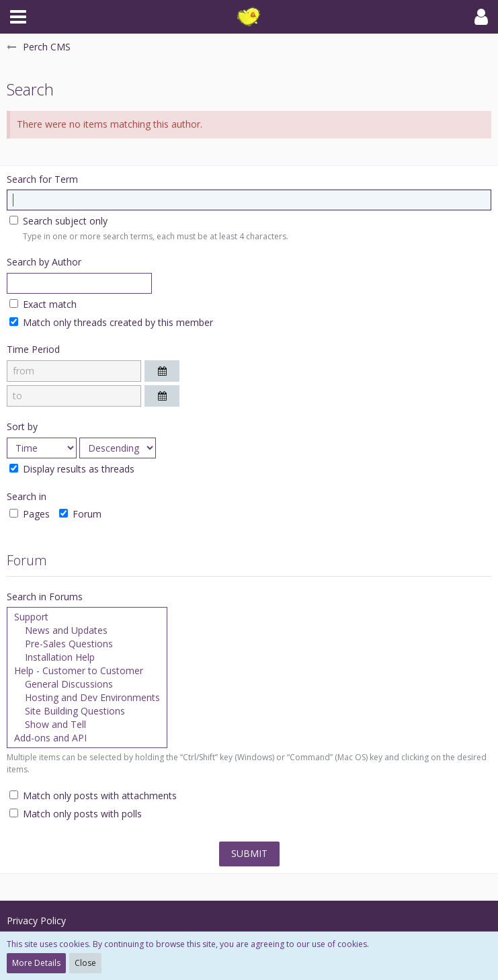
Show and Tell (87, 725)
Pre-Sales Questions (87, 644)
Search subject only (58, 221)
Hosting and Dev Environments (87, 698)
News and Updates (87, 630)
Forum (80, 514)
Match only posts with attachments (93, 795)
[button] (18, 17)
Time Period (33, 349)
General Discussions (87, 684)
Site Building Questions (87, 711)
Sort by (22, 426)
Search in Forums (45, 597)
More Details (36, 963)
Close (85, 963)
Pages (30, 514)
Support (87, 617)
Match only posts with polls (76, 814)
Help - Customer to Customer (87, 671)
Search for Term (42, 179)
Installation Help (87, 657)
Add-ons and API (87, 738)
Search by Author (44, 262)
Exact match (43, 304)
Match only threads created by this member (111, 322)
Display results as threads (72, 469)
